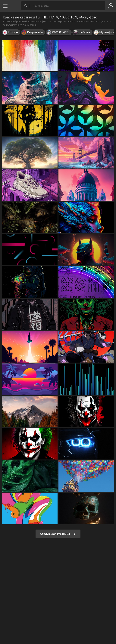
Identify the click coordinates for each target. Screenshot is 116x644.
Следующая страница (58, 534)
